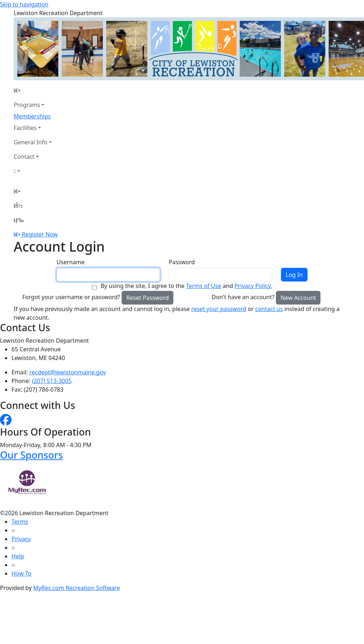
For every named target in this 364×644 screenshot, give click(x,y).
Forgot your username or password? (71, 297)
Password (182, 262)
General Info (31, 142)
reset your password (219, 309)
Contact (24, 157)
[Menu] (19, 220)
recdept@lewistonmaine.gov (68, 372)
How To (21, 573)
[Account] (33, 171)
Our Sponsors (31, 455)
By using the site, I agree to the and (186, 286)
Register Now (40, 234)
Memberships (32, 116)
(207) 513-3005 (52, 381)
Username (70, 262)
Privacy (21, 539)
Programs (27, 105)
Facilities (25, 128)
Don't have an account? (243, 297)
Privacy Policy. (253, 286)
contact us (269, 309)
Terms (20, 522)
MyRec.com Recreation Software (76, 588)
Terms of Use (204, 286)
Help (18, 556)
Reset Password (147, 298)
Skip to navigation (24, 4)
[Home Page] (33, 90)
